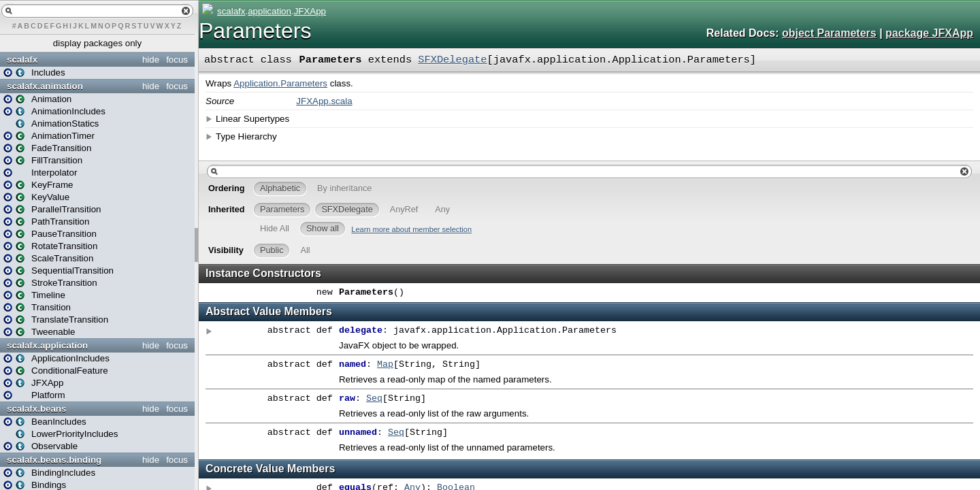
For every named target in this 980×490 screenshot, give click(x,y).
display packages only (97, 43)
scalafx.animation (45, 86)
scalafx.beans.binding (54, 460)
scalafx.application (47, 345)
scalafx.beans (36, 409)
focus (177, 60)
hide (151, 60)
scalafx (22, 60)
